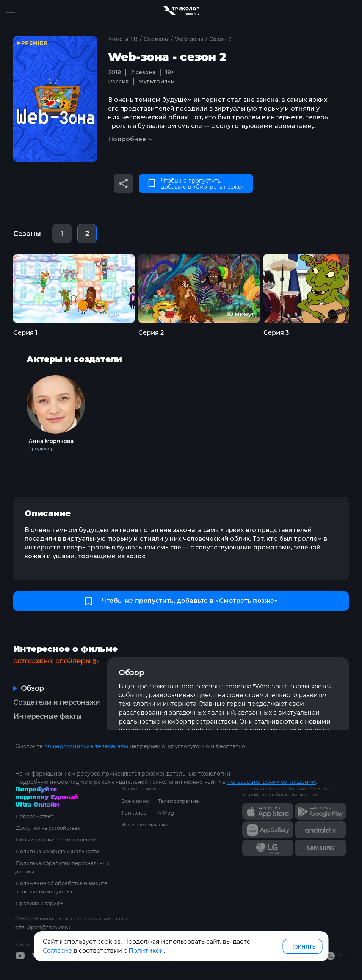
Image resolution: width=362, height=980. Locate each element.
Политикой (146, 951)
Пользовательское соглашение (55, 840)
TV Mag (165, 813)
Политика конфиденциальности (57, 851)
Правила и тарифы (39, 903)
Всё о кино (135, 801)
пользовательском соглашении (272, 782)
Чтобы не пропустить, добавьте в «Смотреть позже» (196, 184)
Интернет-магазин (146, 824)
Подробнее (127, 139)
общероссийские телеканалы (86, 746)
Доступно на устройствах (47, 828)
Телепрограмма (179, 801)
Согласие (57, 951)
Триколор (134, 813)
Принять (302, 946)
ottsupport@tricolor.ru (43, 927)
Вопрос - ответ (34, 816)
